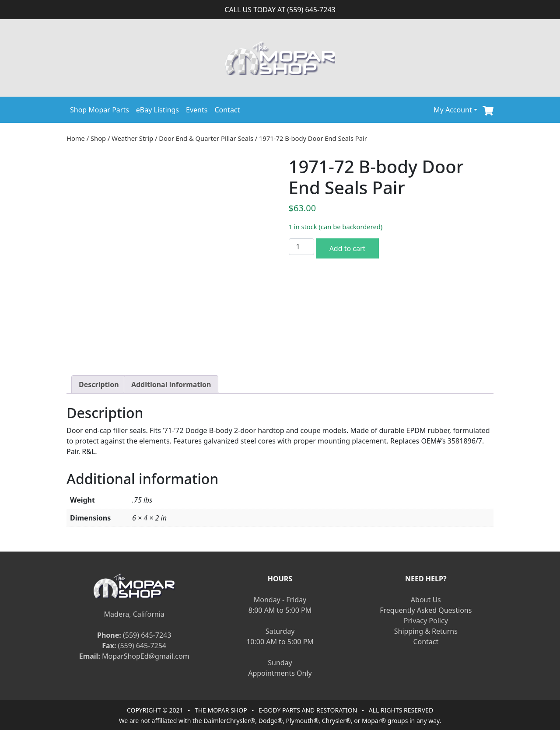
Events (197, 110)
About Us (426, 600)
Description (99, 384)
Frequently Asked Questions (426, 610)
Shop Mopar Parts (100, 110)
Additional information (171, 384)
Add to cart (348, 248)
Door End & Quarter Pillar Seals (206, 138)
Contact (227, 110)
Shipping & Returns (426, 631)
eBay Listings (157, 110)
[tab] (99, 384)
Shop (98, 138)
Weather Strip (132, 138)
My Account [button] (453, 110)
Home (76, 138)
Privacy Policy (426, 621)
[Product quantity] (301, 247)
